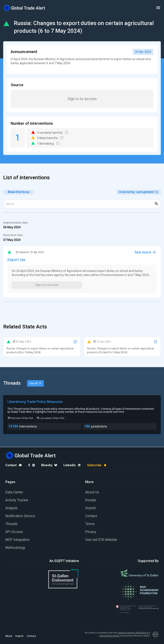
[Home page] (25, 8)
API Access (14, 532)
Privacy (91, 532)
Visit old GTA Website (101, 540)
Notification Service (20, 516)
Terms (90, 524)
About (9, 636)
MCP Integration (17, 540)
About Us (92, 492)
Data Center (14, 492)
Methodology (15, 548)
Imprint (90, 508)
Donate (91, 500)
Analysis (11, 508)
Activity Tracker (17, 500)
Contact (91, 516)
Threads (11, 524)
